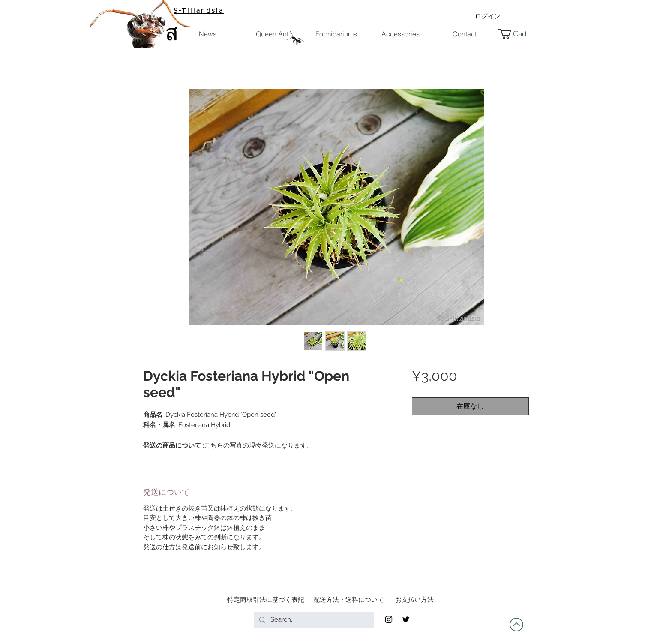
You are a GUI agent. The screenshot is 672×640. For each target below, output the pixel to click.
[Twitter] (406, 619)
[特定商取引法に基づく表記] (266, 600)
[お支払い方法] (414, 600)
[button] (518, 34)
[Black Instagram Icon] (389, 619)
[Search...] (313, 620)
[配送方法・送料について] (349, 600)
